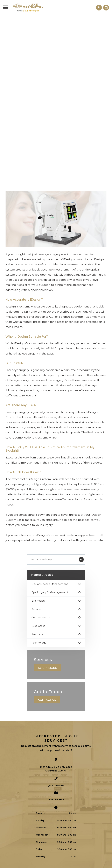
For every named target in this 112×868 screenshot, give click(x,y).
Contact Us (47, 700)
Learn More (47, 668)
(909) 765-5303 (56, 786)
